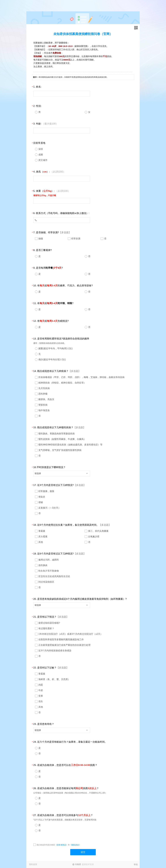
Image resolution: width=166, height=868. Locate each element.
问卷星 (78, 864)
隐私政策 (33, 864)
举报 (136, 864)
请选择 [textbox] (38, 473)
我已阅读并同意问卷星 (46, 845)
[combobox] (62, 473)
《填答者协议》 (61, 845)
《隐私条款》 (75, 845)
